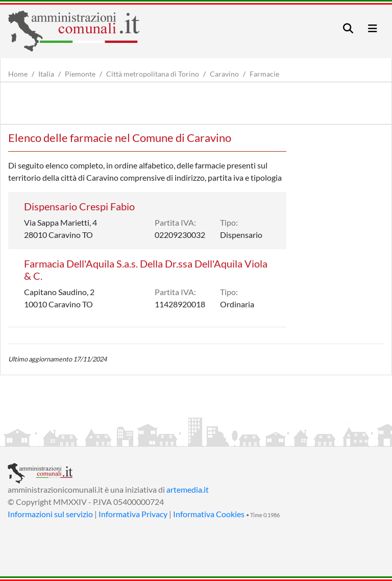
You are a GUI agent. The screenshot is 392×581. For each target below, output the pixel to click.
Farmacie (264, 74)
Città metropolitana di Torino (153, 74)
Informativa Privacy (133, 514)
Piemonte (80, 74)
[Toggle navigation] (348, 28)
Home (18, 74)
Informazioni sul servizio (50, 514)
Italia (46, 74)
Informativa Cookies (209, 514)
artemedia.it (188, 489)
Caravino (224, 74)
